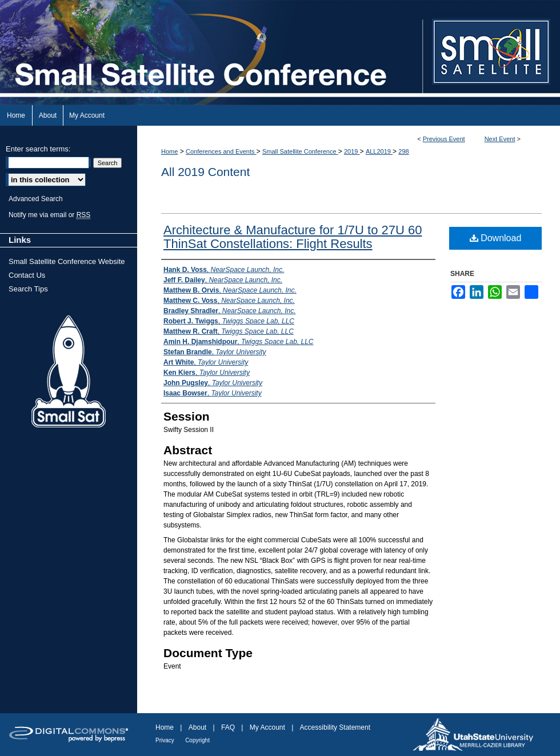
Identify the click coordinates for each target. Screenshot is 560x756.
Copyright (197, 740)
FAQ (228, 727)
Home (169, 151)
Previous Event (444, 139)
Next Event (500, 139)
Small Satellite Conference (300, 151)
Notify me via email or (49, 215)
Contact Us (27, 275)
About (197, 727)
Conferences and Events (221, 151)
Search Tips (28, 289)
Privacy (165, 740)
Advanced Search (36, 199)
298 (403, 151)
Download (496, 238)
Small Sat (69, 372)
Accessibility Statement (335, 727)
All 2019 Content (205, 172)
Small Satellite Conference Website (67, 261)
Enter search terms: (38, 149)
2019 (352, 151)
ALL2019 (379, 151)
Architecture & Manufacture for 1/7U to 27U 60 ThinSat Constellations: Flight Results (293, 237)
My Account (267, 727)
